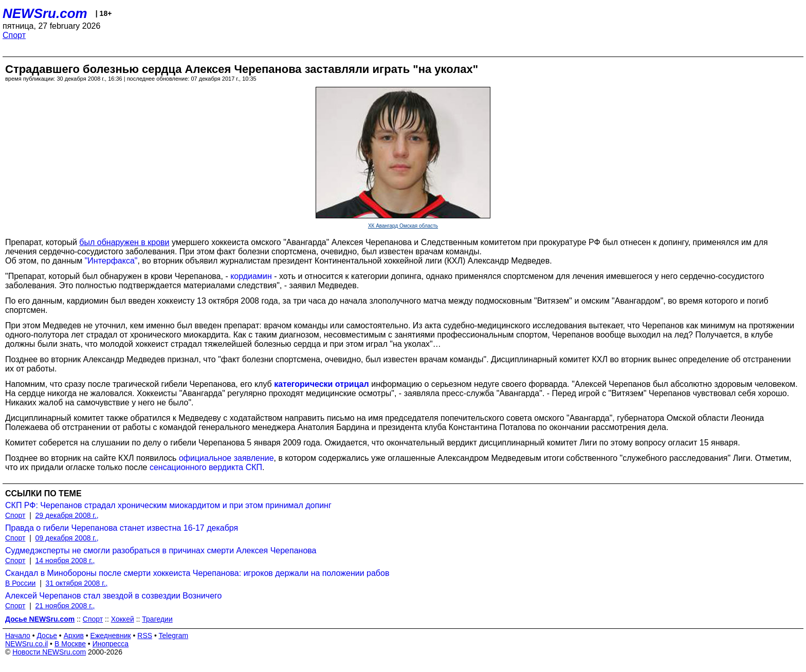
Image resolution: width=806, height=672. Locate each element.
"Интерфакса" (111, 261)
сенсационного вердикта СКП (206, 467)
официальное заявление (226, 458)
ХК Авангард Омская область (403, 226)
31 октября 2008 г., (77, 583)
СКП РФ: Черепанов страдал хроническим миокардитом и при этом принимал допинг (168, 505)
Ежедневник (111, 636)
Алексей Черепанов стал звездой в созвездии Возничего (113, 596)
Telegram (174, 636)
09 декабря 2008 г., (67, 538)
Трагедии (157, 619)
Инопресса (111, 644)
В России (20, 583)
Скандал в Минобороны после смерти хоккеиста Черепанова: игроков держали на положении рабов (197, 573)
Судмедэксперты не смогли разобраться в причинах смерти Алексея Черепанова (161, 550)
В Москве (70, 644)
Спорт (14, 35)
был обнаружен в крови (124, 242)
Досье (47, 636)
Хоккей (123, 619)
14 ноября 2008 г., (65, 561)
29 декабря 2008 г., (67, 515)
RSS (145, 636)
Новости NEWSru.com (49, 652)
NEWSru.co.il (26, 644)
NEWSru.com (45, 13)
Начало (18, 636)
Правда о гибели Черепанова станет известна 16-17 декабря (122, 528)
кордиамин (251, 276)
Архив (74, 636)
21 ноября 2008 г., (65, 606)
